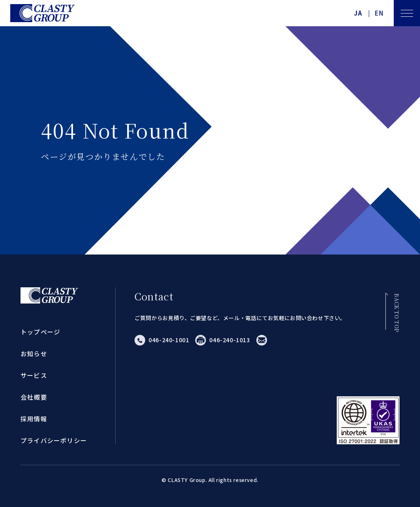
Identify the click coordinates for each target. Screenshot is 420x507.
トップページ (40, 332)
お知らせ (34, 354)
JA (358, 13)
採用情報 (34, 419)
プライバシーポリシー (54, 440)
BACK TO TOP (396, 313)
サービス (34, 375)
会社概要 (34, 397)
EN (379, 13)
